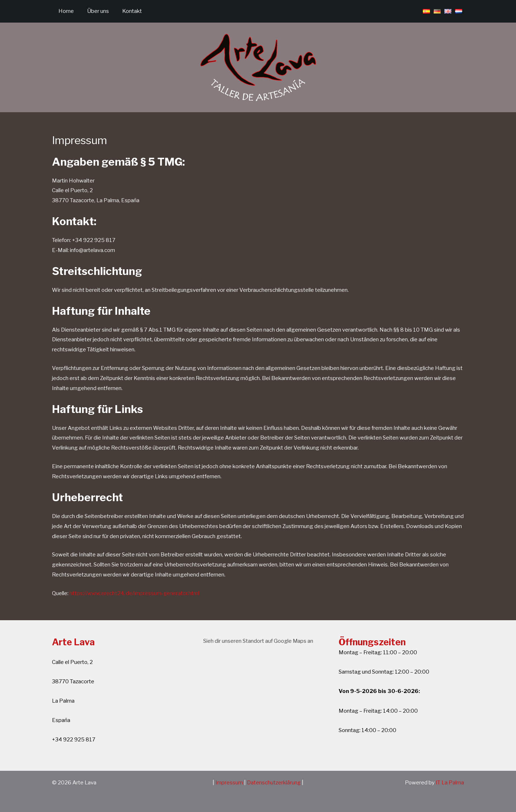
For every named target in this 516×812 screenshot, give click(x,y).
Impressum (230, 783)
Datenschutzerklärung (274, 783)
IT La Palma (450, 783)
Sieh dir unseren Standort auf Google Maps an (258, 641)
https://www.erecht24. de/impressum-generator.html (135, 593)
